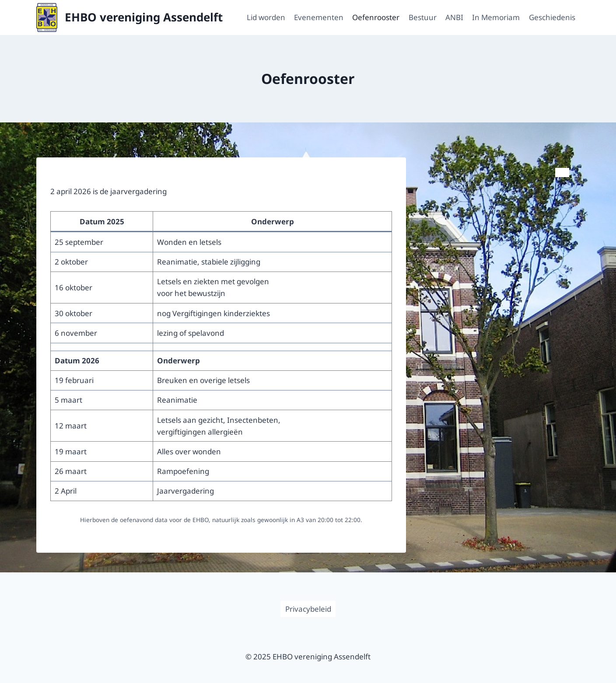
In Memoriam (496, 17)
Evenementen (319, 17)
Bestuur (423, 17)
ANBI (454, 17)
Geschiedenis (552, 17)
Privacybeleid (308, 609)
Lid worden (266, 17)
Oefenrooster (376, 17)
